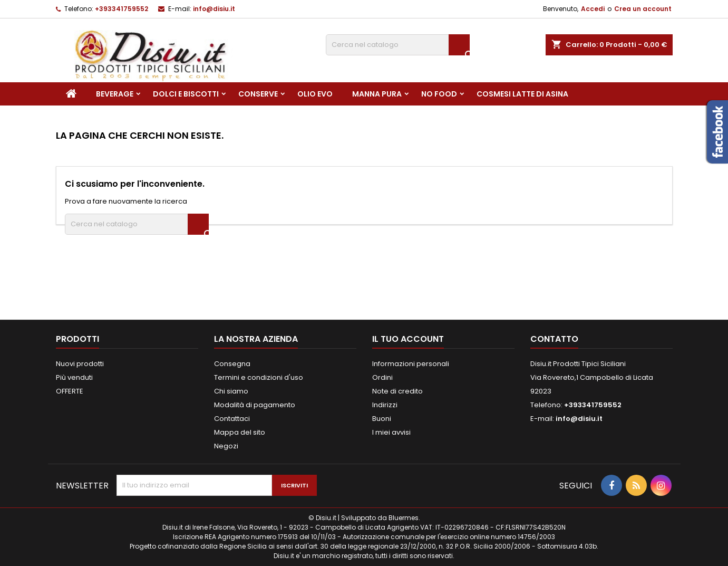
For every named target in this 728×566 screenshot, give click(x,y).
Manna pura (377, 94)
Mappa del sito (240, 432)
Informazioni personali (411, 364)
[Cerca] (398, 45)
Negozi (226, 446)
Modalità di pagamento (255, 405)
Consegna (232, 364)
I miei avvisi (391, 432)
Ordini (382, 377)
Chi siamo (231, 391)
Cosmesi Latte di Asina (522, 94)
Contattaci (232, 419)
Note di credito (397, 391)
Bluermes (404, 518)
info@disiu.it (214, 9)
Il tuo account (408, 339)
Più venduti (74, 377)
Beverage (115, 94)
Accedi (593, 9)
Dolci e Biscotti (186, 94)
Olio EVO (315, 94)
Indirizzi (385, 405)
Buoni (382, 419)
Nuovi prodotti (80, 364)
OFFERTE (70, 391)
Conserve (258, 94)
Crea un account (643, 9)
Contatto (554, 339)
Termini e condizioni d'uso (259, 377)
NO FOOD (439, 94)
